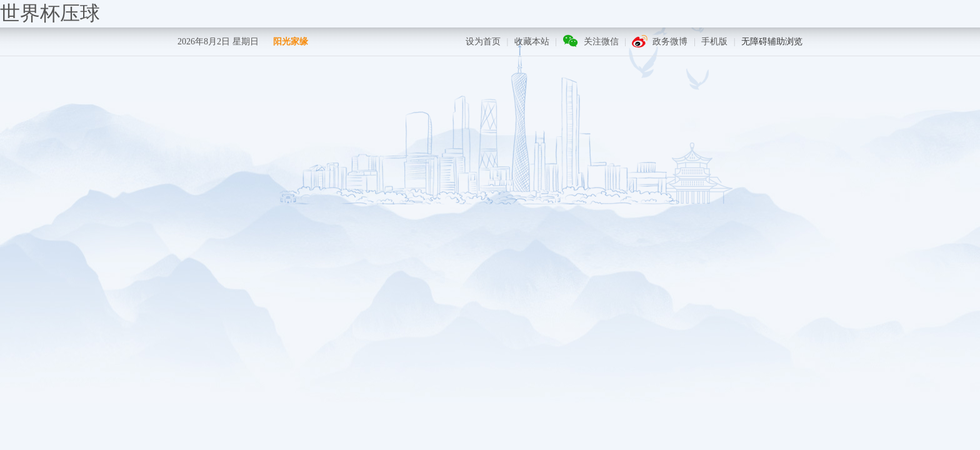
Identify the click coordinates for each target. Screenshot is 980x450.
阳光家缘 (291, 42)
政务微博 (670, 42)
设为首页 (483, 42)
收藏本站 (532, 42)
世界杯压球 (50, 13)
